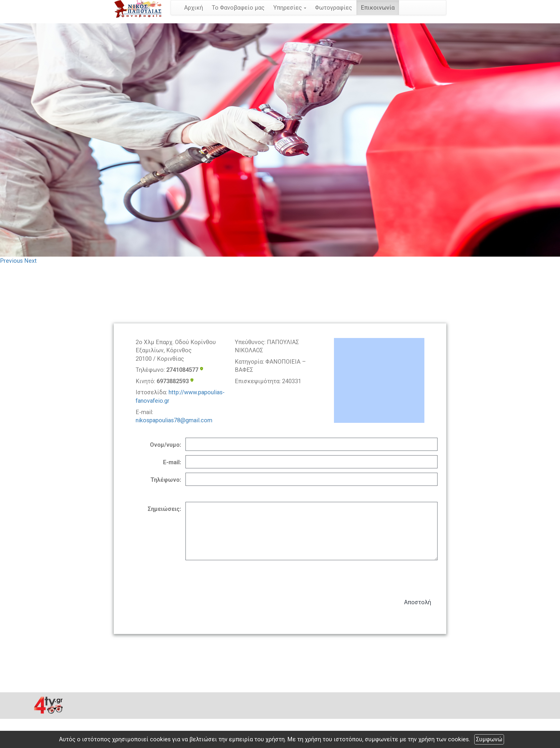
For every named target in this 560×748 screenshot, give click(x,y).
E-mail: (172, 462)
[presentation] (393, 577)
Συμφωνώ (489, 739)
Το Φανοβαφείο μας (238, 8)
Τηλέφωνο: (166, 480)
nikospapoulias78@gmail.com (174, 420)
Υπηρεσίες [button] (290, 8)
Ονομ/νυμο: (166, 445)
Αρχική (194, 8)
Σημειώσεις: (164, 509)
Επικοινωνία (378, 8)
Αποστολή (418, 602)
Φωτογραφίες (334, 8)
